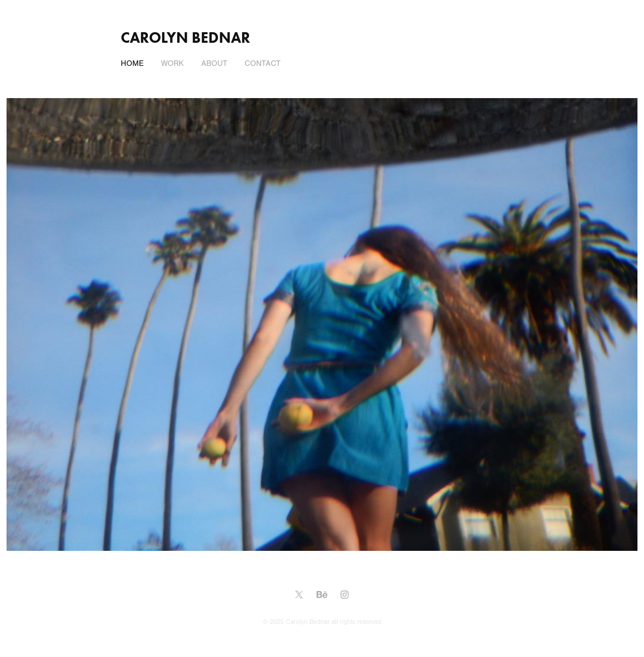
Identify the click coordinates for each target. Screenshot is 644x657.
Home (132, 63)
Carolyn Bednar (185, 37)
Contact (263, 63)
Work (172, 63)
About (214, 63)
